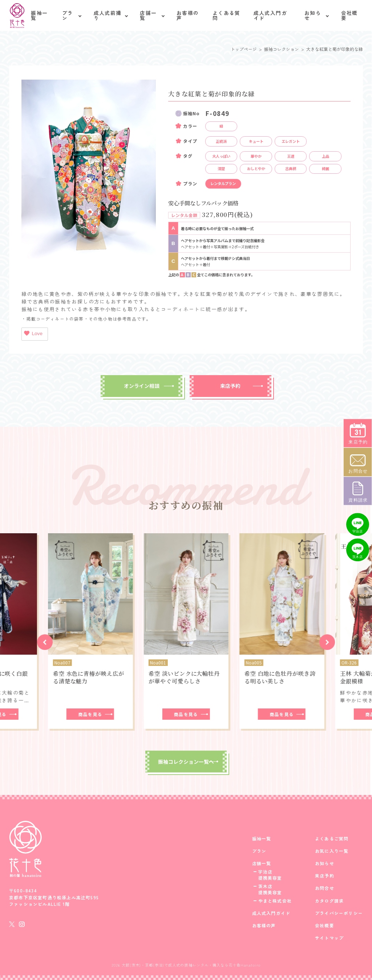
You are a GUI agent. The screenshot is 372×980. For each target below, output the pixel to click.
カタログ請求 (329, 901)
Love (33, 333)
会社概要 (349, 15)
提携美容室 (270, 878)
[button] (45, 642)
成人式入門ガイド (270, 15)
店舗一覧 (148, 15)
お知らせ (313, 15)
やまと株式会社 (275, 901)
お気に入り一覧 (332, 851)
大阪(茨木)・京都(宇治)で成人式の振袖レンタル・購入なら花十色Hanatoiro (191, 965)
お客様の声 (188, 15)
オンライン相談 (142, 386)
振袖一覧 (39, 15)
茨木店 (266, 886)
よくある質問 (227, 15)
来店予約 (230, 386)
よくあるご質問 (332, 839)
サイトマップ (329, 938)
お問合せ (325, 888)
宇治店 (266, 872)
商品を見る (90, 714)
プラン (68, 15)
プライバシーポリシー (339, 913)
